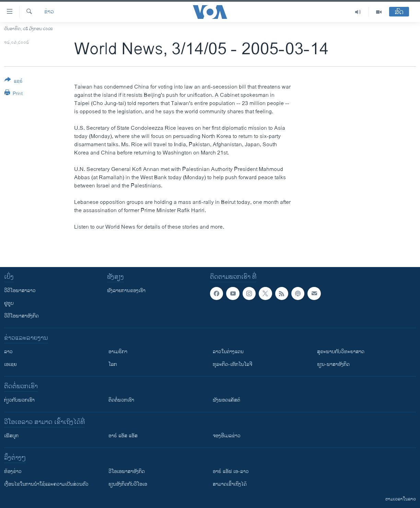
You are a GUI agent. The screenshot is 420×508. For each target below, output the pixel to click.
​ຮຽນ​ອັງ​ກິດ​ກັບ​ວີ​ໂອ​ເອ (128, 484)
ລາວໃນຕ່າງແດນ (228, 352)
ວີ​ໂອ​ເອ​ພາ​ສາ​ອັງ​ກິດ (127, 471)
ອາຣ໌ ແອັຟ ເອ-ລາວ (231, 471)
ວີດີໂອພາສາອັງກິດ (21, 316)
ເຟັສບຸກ (11, 436)
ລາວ (8, 352)
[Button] (14, 82)
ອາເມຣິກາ (118, 352)
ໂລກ (113, 364)
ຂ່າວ (49, 12)
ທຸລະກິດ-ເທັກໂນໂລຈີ (232, 364)
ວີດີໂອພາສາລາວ (20, 291)
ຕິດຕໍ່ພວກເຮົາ (121, 400)
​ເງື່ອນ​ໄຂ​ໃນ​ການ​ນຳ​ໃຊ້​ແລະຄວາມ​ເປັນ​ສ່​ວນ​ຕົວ (46, 484)
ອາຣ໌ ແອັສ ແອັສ (123, 436)
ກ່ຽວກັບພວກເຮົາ (19, 400)
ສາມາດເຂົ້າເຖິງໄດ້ (230, 484)
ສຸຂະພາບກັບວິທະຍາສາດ (341, 352)
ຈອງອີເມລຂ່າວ (227, 436)
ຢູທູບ (9, 303)
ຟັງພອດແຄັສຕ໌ (226, 400)
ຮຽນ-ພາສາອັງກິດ (333, 364)
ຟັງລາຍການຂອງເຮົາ (126, 291)
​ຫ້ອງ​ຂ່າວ (13, 471)
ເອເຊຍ (10, 364)
